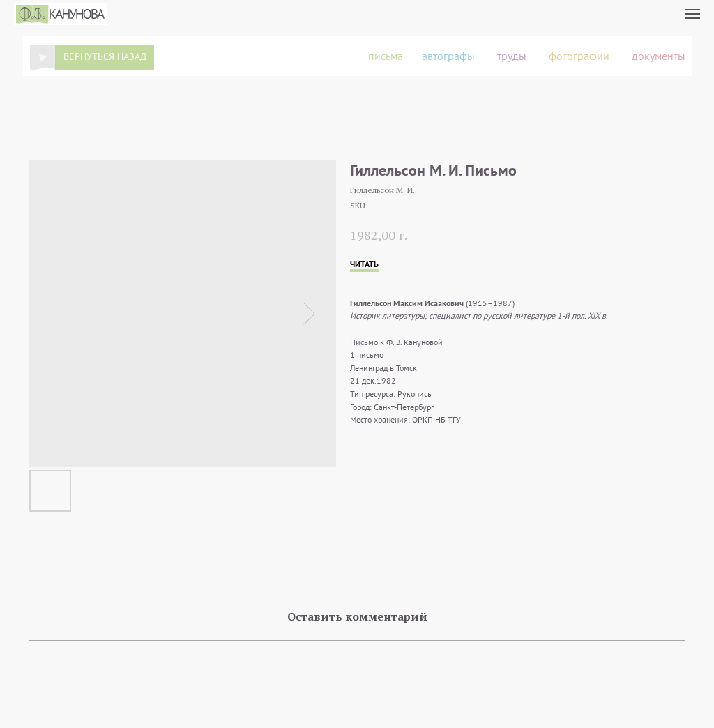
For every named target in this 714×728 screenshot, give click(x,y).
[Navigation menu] (692, 14)
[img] (43, 57)
